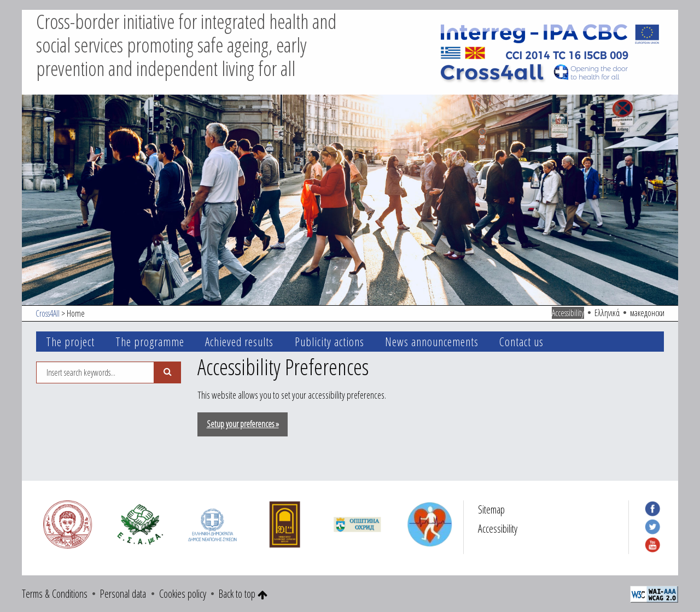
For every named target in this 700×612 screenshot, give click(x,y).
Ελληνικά (607, 313)
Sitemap (491, 509)
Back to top (243, 594)
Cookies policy (183, 594)
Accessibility (568, 313)
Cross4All (48, 313)
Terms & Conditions (55, 594)
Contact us (521, 342)
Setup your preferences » (243, 424)
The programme (150, 342)
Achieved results (239, 342)
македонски (647, 313)
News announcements (432, 342)
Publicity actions (329, 342)
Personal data (123, 594)
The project (70, 342)
